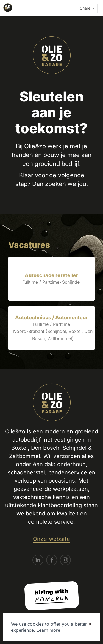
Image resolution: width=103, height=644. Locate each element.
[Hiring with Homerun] (52, 596)
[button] (87, 8)
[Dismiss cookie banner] (90, 624)
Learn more (48, 630)
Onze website (52, 539)
